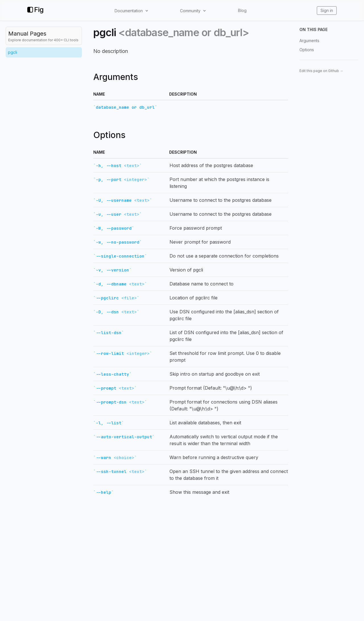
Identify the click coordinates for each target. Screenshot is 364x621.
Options (307, 50)
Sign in (327, 10)
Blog (242, 10)
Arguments (309, 41)
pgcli (13, 52)
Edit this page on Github (321, 71)
